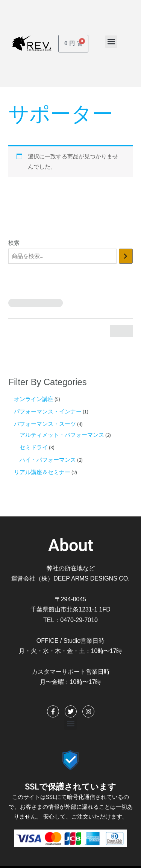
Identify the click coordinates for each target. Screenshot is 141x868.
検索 (14, 243)
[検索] (126, 256)
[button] (111, 42)
